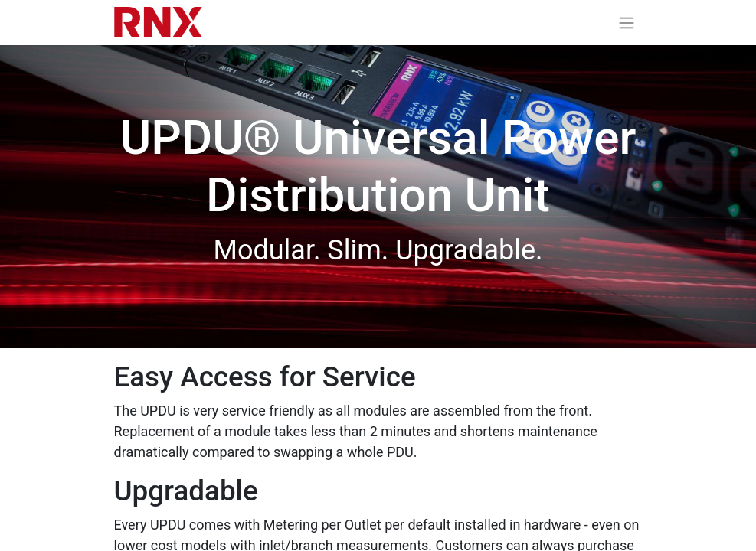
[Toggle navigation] (627, 23)
